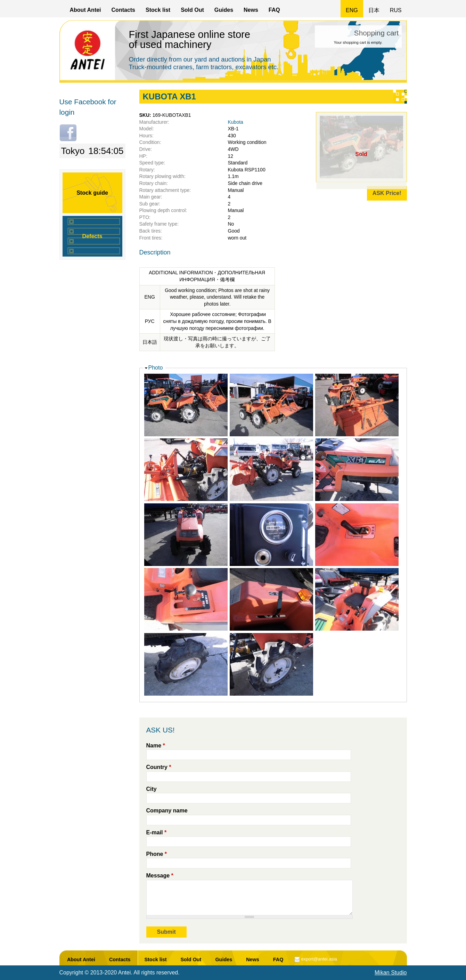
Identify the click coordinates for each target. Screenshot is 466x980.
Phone (157, 854)
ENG (352, 10)
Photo (156, 368)
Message (160, 876)
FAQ (274, 10)
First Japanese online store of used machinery (190, 39)
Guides (224, 10)
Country (159, 767)
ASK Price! (387, 193)
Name (156, 746)
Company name (167, 811)
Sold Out (192, 10)
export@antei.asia (319, 959)
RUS (396, 10)
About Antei (85, 10)
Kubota (236, 122)
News (251, 10)
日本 (374, 10)
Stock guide (92, 193)
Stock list (158, 10)
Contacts (123, 10)
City (152, 789)
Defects (92, 236)
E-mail (157, 832)
